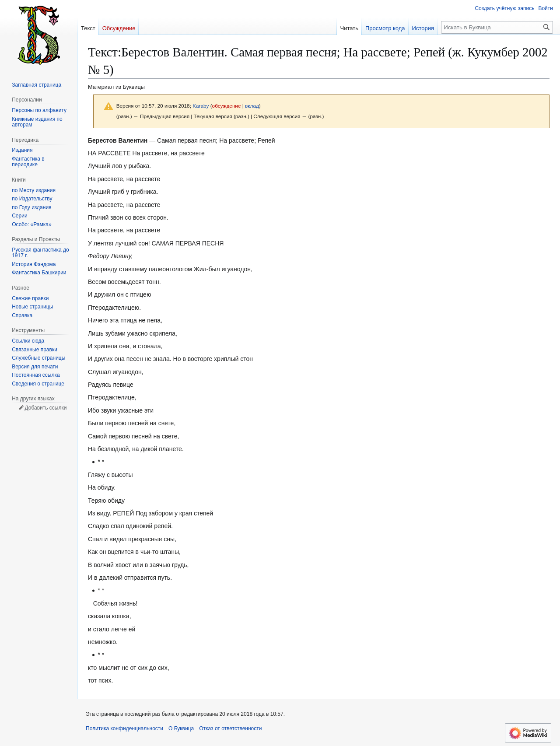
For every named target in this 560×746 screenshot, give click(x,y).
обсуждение (227, 106)
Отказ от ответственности (230, 728)
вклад (252, 106)
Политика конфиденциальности (124, 728)
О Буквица (181, 728)
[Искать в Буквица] (497, 27)
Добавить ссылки (45, 408)
